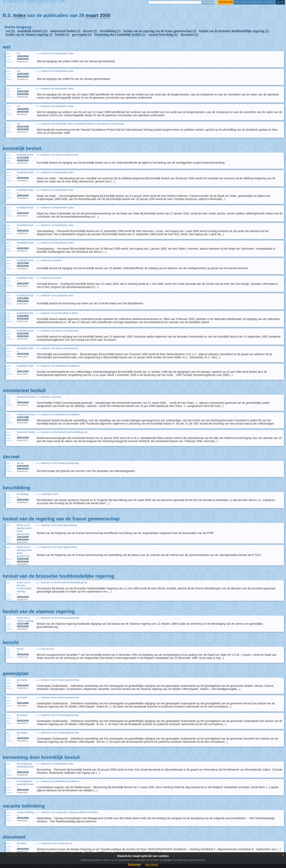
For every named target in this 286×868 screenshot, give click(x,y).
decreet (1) (90, 31)
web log (257, 2)
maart (92, 15)
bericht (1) (62, 34)
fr (282, 2)
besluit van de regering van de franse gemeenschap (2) (160, 31)
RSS (237, 2)
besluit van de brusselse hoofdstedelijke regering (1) (234, 31)
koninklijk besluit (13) (33, 31)
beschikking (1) (110, 31)
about (246, 2)
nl (278, 2)
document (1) (189, 34)
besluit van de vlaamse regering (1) (29, 34)
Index (19, 15)
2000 (105, 15)
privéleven (226, 2)
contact (270, 2)
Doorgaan (135, 864)
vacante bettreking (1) (163, 34)
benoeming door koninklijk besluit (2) (120, 34)
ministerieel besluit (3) (65, 31)
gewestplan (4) (82, 34)
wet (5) (10, 31)
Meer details (151, 865)
